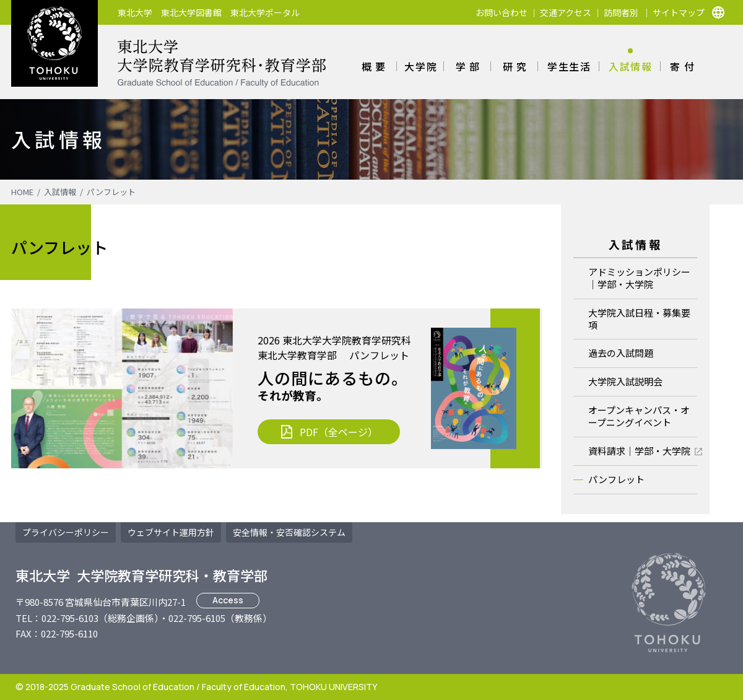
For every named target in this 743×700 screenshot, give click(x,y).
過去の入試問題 (621, 353)
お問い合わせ (502, 12)
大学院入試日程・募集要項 (639, 319)
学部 (470, 66)
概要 (376, 66)
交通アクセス (566, 12)
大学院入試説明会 (625, 381)
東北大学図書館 (191, 12)
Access (228, 600)
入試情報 (630, 66)
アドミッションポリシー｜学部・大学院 (639, 278)
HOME (22, 192)
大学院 (421, 66)
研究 (517, 66)
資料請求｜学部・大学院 (639, 451)
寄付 (684, 66)
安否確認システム (289, 532)
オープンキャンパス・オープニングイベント (639, 416)
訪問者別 (621, 12)
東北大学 (135, 12)
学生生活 (569, 66)
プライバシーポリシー (66, 532)
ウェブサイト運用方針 (171, 532)
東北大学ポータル (265, 12)
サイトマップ (679, 12)
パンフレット (111, 192)
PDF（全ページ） (339, 432)
